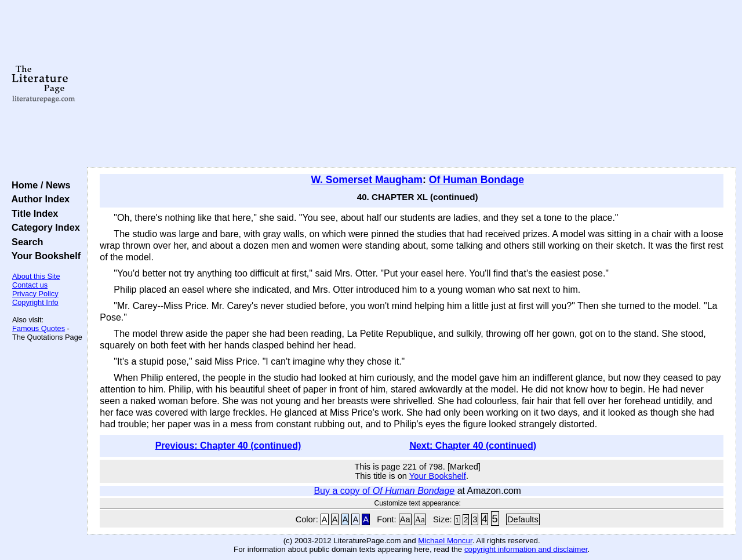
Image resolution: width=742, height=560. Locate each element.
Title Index (32, 213)
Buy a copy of (384, 491)
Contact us (30, 285)
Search (25, 242)
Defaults (523, 519)
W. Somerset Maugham (367, 180)
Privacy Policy (35, 294)
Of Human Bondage (477, 180)
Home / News (39, 185)
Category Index (43, 227)
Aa (405, 519)
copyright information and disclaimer (526, 549)
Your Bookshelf (43, 256)
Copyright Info (35, 302)
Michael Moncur (445, 541)
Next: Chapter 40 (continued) (473, 446)
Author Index (38, 199)
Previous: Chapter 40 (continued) (228, 446)
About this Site (36, 276)
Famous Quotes (39, 328)
